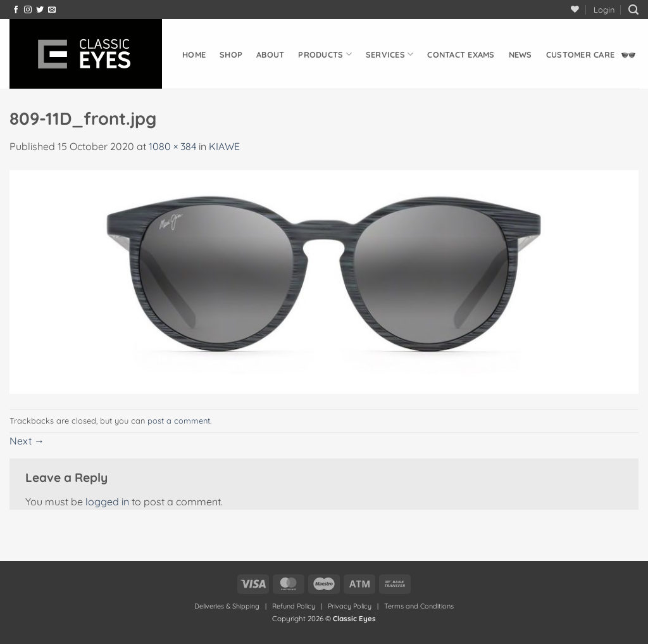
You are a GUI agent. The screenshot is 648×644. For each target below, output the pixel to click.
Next (27, 441)
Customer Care (580, 54)
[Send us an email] (52, 10)
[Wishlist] (575, 9)
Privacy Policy (350, 606)
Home (194, 54)
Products (325, 54)
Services (390, 54)
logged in (107, 502)
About (270, 54)
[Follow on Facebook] (16, 10)
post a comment (179, 420)
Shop (231, 54)
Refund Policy (294, 606)
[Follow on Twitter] (40, 10)
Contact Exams (461, 54)
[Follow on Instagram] (28, 10)
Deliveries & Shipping (228, 606)
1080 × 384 (172, 146)
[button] (604, 9)
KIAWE (224, 146)
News (520, 54)
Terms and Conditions (419, 606)
